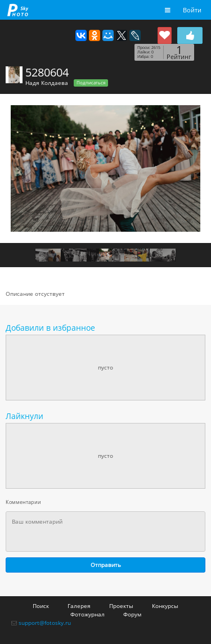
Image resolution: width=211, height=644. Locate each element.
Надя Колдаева (47, 83)
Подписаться (91, 83)
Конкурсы (165, 606)
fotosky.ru (18, 10)
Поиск (41, 606)
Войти (192, 10)
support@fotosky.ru (45, 623)
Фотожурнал (87, 614)
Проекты (121, 606)
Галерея (79, 606)
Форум (132, 614)
